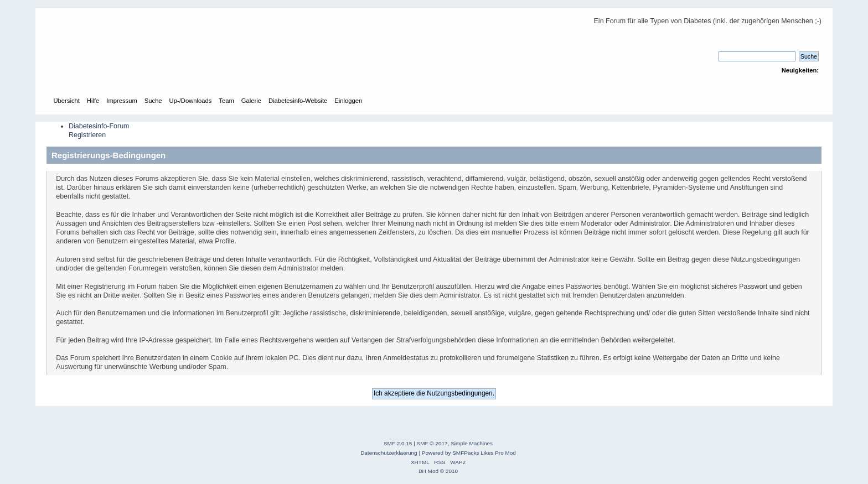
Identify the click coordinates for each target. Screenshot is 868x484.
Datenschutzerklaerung (389, 453)
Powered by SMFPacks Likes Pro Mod (469, 453)
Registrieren (87, 135)
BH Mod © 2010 (438, 471)
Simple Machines (472, 443)
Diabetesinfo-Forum (99, 126)
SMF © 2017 (432, 443)
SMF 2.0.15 (398, 443)
